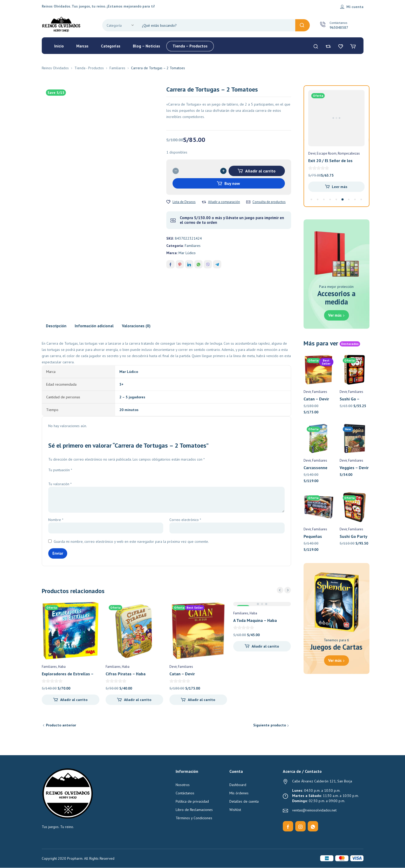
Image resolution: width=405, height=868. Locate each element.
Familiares (117, 68)
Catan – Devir (182, 674)
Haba (62, 667)
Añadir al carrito (260, 171)
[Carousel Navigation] (284, 590)
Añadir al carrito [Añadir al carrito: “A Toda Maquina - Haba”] (265, 646)
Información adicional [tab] (94, 326)
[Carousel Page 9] (361, 199)
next (288, 590)
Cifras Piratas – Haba (126, 674)
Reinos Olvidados (55, 68)
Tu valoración (60, 484)
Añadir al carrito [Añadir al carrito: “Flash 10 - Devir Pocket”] (340, 187)
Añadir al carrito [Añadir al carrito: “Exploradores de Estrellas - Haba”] (74, 700)
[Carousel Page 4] (330, 199)
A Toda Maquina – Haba (255, 620)
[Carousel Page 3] (324, 199)
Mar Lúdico (187, 253)
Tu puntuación (60, 470)
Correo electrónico (185, 520)
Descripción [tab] (56, 326)
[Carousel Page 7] (349, 199)
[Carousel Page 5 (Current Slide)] (336, 199)
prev (280, 590)
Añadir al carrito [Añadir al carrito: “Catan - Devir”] (201, 700)
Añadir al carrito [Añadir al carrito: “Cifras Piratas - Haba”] (138, 700)
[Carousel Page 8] (355, 199)
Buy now (232, 183)
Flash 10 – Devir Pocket (330, 161)
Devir (173, 667)
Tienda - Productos (89, 68)
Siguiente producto (270, 725)
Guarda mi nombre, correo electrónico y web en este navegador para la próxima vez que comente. (131, 541)
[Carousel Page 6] (343, 199)
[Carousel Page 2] (318, 199)
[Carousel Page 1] (312, 199)
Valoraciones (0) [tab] (136, 326)
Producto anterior (61, 725)
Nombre (56, 520)
